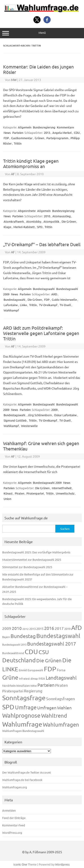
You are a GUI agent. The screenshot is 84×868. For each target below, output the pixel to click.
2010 (47, 216)
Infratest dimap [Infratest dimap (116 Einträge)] (28, 678)
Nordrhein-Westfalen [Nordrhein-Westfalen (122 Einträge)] (16, 686)
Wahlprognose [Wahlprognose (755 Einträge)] (21, 716)
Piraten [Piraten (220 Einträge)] (61, 685)
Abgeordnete (27, 211)
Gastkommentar (22, 138)
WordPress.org (12, 833)
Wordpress (62, 864)
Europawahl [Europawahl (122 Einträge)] (35, 670)
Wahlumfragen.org (15, 787)
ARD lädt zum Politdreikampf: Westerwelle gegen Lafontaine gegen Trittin (41, 333)
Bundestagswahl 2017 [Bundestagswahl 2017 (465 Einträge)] (52, 644)
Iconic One (20, 864)
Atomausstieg (62, 216)
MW (14, 80)
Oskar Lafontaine (65, 415)
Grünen (39, 138)
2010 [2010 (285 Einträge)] (17, 628)
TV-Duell (65, 305)
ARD (54, 294)
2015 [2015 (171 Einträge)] (40, 628)
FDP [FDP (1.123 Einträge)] (50, 669)
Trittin (18, 143)
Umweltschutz (65, 493)
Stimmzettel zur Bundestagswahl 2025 (27, 567)
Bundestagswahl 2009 (47, 483)
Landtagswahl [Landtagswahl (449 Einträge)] (61, 678)
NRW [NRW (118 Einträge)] (34, 686)
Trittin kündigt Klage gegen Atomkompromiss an (31, 163)
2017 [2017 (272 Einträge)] (59, 628)
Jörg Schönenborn (40, 415)
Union (7, 499)
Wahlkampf (11, 310)
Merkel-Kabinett (24, 227)
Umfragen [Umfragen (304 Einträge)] (47, 708)
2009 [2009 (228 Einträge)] (7, 628)
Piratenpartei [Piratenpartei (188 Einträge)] (13, 691)
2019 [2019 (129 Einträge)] (67, 629)
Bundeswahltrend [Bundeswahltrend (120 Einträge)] (13, 653)
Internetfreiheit (62, 488)
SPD (40, 227)
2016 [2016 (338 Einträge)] (49, 628)
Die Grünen (69, 221)
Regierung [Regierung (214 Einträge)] (33, 691)
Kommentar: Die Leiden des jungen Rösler (38, 69)
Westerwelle (29, 426)
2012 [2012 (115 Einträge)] (26, 629)
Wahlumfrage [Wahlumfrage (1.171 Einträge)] (22, 724)
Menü (42, 33)
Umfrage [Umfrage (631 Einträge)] (26, 707)
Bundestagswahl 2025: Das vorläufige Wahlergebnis (36, 552)
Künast (8, 493)
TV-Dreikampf (48, 305)
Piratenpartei (35, 493)
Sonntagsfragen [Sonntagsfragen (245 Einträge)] (60, 698)
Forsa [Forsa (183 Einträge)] (61, 670)
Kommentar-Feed (14, 825)
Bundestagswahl (44, 289)
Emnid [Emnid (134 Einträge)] (23, 670)
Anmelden (9, 810)
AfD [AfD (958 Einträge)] (76, 628)
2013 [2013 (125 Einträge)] (32, 629)
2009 (54, 410)
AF (13, 174)
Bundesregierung (44, 127)
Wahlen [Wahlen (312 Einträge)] (64, 708)
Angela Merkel (62, 133)
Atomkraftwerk (14, 221)
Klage (7, 227)
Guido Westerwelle (64, 300)
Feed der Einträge (14, 818)
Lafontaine (11, 305)
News (7, 133)
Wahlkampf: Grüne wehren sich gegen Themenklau (41, 446)
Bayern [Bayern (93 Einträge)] (6, 637)
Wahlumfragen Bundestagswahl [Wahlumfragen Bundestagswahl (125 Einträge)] (23, 731)
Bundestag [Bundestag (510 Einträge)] (23, 636)
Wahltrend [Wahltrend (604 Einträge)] (54, 716)
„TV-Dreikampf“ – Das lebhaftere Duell (42, 244)
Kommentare (65, 127)
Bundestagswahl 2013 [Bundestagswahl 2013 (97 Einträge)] (14, 644)
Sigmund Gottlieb (15, 420)
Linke (23, 305)
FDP (6, 138)
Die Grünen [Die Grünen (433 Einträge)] (49, 660)
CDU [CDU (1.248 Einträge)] (31, 652)
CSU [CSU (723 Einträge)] (44, 652)
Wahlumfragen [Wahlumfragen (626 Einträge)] (61, 724)
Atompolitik (51, 221)
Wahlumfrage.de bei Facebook (22, 780)
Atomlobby (34, 221)
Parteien (18, 133)
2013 (47, 133)
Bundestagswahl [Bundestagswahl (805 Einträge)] (58, 636)
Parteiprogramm (57, 138)
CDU (77, 133)
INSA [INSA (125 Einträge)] (42, 678)
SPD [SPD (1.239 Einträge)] (8, 707)
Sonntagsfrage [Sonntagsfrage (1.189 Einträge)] (24, 698)
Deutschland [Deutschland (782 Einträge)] (19, 660)
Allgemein (25, 127)
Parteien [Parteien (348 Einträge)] (46, 685)
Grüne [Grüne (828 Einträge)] (10, 677)
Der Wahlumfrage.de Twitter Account (27, 772)
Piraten (19, 493)
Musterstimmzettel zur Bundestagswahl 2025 (32, 560)
